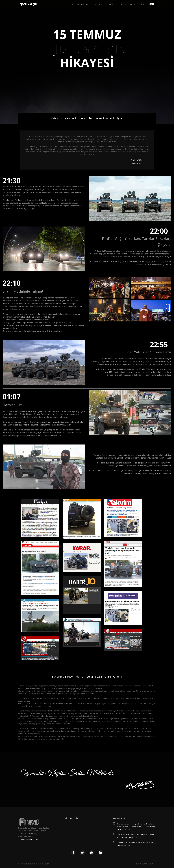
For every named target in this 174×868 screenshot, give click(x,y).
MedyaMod (152, 864)
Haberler (123, 4)
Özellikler (98, 4)
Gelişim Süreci (111, 4)
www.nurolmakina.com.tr (30, 839)
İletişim (141, 4)
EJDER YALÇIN (28, 4)
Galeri (133, 4)
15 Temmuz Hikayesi (84, 4)
